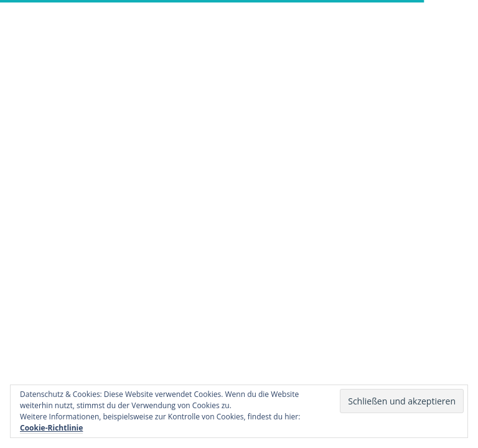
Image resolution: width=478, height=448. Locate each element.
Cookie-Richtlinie (51, 428)
